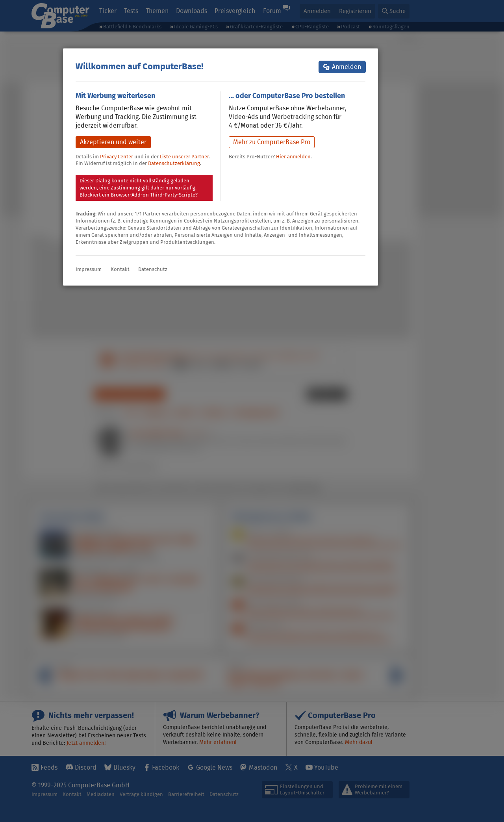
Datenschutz (153, 269)
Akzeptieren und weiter (113, 142)
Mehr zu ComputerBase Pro (272, 142)
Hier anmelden (293, 157)
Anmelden (346, 67)
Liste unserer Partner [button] (184, 157)
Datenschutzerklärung (174, 163)
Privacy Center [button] (117, 157)
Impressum (89, 269)
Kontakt (120, 269)
